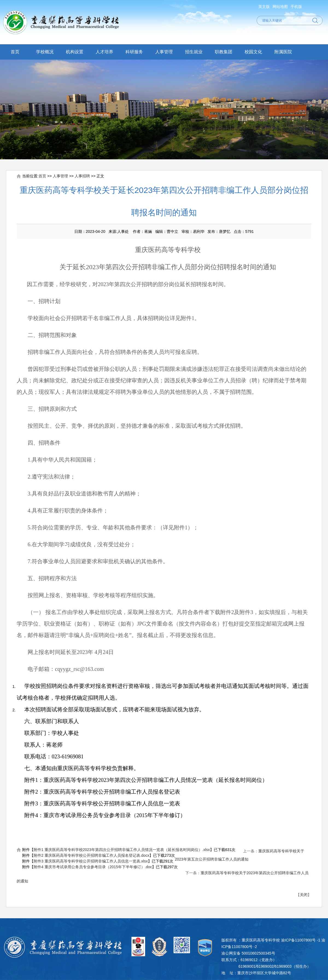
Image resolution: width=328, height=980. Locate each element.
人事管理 (164, 52)
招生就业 (194, 52)
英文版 (264, 7)
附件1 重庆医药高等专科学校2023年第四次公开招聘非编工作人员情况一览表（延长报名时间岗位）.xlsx (122, 850)
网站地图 (280, 7)
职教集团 (224, 52)
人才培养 (104, 52)
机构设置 (75, 52)
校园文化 (253, 52)
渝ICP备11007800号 (298, 940)
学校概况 (45, 52)
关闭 (304, 895)
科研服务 (134, 52)
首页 (15, 52)
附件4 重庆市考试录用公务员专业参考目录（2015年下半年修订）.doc (93, 867)
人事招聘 (82, 176)
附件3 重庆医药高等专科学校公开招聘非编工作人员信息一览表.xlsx (91, 861)
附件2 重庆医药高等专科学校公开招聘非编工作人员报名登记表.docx (91, 855)
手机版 (296, 7)
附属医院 (283, 52)
